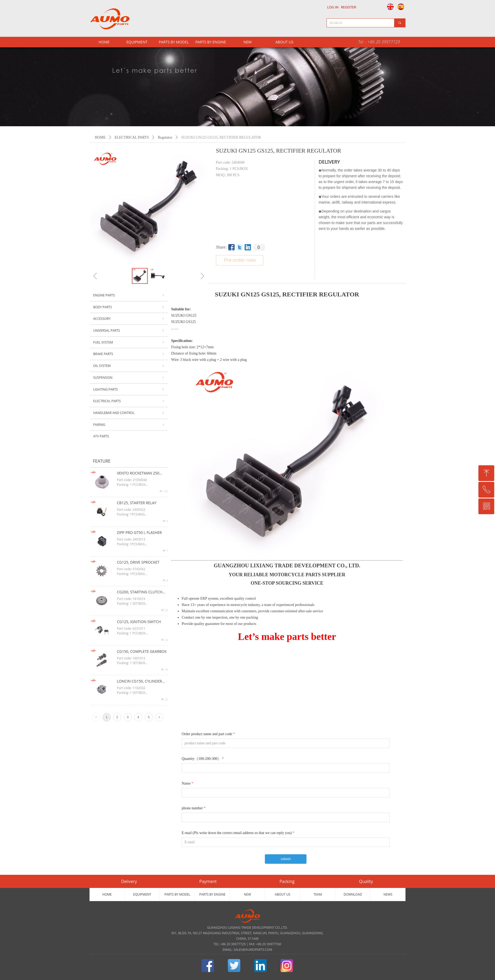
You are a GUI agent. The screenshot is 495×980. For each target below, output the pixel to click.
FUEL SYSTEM (129, 342)
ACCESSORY (129, 319)
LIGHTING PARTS (129, 390)
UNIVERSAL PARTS (129, 331)
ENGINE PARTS (129, 295)
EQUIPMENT (137, 42)
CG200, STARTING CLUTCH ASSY (140, 592)
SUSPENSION (129, 378)
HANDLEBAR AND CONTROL (129, 413)
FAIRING (129, 425)
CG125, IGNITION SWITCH (139, 622)
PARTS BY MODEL (174, 42)
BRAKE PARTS (129, 354)
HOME (100, 137)
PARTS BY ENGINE (211, 42)
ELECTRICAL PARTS (132, 137)
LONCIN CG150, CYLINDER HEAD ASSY (139, 681)
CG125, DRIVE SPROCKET (138, 562)
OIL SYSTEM (129, 366)
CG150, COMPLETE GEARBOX (142, 651)
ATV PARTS (101, 436)
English (389, 7)
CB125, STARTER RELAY (137, 503)
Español (402, 7)
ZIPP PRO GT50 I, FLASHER (139, 532)
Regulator (165, 137)
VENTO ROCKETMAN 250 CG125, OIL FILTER (138, 473)
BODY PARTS (129, 307)
